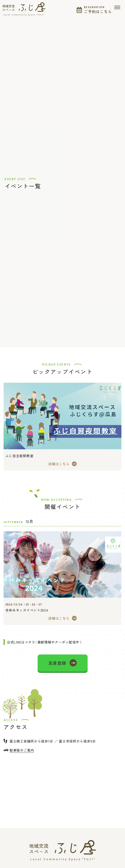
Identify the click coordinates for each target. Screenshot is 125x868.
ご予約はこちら (98, 9)
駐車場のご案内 (22, 750)
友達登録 (57, 663)
